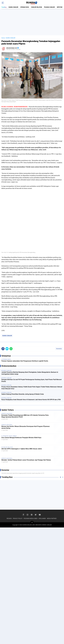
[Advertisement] (32, 22)
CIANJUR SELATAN (36, 7)
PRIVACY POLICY (18, 518)
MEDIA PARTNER (52, 518)
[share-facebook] (3, 349)
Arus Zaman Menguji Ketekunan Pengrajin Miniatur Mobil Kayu (21, 438)
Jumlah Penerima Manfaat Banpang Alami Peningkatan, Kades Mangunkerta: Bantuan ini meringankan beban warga (30, 373)
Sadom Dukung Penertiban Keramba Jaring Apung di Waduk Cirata (23, 394)
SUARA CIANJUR (13, 7)
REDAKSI (9, 518)
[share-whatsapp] (11, 349)
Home (3, 38)
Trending (4, 7)
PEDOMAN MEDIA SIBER (31, 518)
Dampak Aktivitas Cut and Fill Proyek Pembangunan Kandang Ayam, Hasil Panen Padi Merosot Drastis (32, 380)
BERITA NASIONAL (7, 414)
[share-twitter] (7, 349)
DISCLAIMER (42, 518)
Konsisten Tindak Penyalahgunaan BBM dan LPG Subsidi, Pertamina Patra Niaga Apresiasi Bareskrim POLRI (25, 416)
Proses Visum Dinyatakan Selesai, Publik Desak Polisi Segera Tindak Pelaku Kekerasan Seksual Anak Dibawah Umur (32, 388)
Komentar (59, 349)
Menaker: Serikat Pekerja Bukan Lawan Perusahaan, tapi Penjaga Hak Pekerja (26, 460)
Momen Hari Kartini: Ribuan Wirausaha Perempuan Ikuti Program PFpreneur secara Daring (26, 427)
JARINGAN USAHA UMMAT (10, 436)
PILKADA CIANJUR (49, 7)
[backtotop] (32, 523)
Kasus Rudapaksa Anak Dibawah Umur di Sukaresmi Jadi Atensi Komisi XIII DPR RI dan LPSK (31, 400)
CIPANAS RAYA (25, 7)
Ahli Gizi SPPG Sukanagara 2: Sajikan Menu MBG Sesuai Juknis (22, 449)
